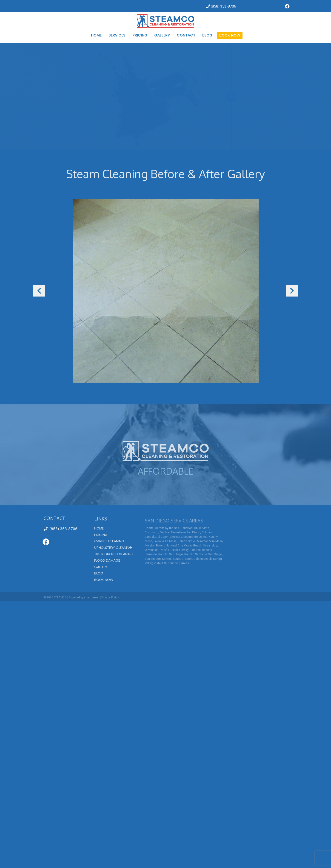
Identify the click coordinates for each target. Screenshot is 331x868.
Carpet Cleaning (109, 541)
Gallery (101, 567)
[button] (39, 291)
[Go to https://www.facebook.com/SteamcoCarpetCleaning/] (287, 7)
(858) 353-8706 (61, 529)
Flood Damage (107, 560)
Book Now (104, 580)
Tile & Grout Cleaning (114, 554)
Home (99, 528)
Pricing (101, 535)
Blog (99, 573)
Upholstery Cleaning (113, 547)
